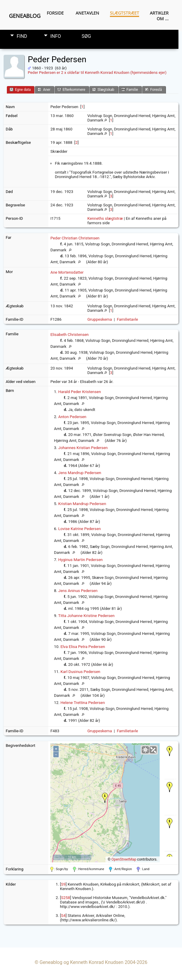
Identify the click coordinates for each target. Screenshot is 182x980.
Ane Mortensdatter (67, 272)
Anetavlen (87, 13)
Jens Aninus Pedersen (78, 591)
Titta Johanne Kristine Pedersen (86, 616)
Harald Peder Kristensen (80, 392)
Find (22, 36)
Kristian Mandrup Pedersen (82, 504)
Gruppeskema (100, 319)
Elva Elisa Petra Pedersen (83, 647)
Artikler (159, 13)
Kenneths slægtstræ (105, 218)
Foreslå (153, 89)
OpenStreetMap (124, 859)
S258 (66, 898)
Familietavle (127, 319)
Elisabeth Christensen (70, 335)
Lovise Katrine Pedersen (80, 529)
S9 (63, 884)
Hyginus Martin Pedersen (81, 560)
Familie (130, 89)
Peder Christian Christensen (75, 238)
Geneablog (25, 16)
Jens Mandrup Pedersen (80, 473)
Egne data (20, 89)
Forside (55, 13)
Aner (44, 89)
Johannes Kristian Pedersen (83, 448)
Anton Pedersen (72, 417)
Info (56, 36)
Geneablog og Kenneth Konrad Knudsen (82, 962)
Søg (86, 36)
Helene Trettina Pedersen (83, 703)
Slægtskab (103, 89)
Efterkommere (71, 89)
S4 (63, 916)
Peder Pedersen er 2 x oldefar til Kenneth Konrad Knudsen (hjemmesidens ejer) (97, 73)
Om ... (163, 19)
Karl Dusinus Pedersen (80, 672)
